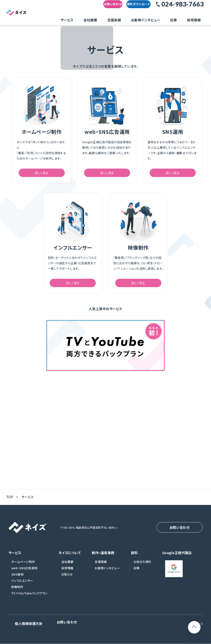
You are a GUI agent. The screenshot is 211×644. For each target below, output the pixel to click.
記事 (174, 20)
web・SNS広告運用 (24, 572)
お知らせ (67, 578)
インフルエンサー (22, 585)
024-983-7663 (183, 8)
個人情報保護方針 (20, 626)
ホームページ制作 (23, 566)
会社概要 (111, 20)
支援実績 (128, 20)
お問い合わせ (102, 8)
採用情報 (188, 20)
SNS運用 (17, 578)
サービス (94, 20)
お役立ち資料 (142, 566)
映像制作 (17, 591)
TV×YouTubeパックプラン (29, 597)
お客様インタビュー (152, 20)
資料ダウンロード (136, 8)
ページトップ (200, 624)
